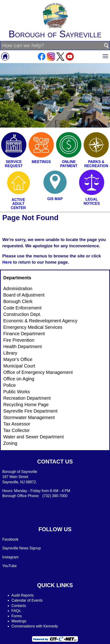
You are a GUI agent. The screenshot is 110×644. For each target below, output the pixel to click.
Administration (18, 288)
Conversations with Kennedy (35, 626)
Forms (17, 616)
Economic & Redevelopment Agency (40, 321)
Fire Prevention (19, 340)
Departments (17, 278)
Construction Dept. (22, 314)
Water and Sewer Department (33, 437)
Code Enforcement (22, 308)
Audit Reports (23, 595)
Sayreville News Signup (22, 548)
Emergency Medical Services (33, 327)
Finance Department (24, 334)
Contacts (19, 606)
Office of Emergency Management (38, 372)
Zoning (10, 443)
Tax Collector (16, 430)
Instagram (10, 557)
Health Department (22, 347)
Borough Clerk (18, 301)
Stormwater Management (29, 417)
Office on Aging (19, 379)
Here (7, 262)
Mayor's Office (18, 359)
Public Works (16, 392)
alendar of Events (29, 600)
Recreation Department (27, 398)
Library (10, 353)
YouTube (10, 566)
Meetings (19, 621)
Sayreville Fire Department (30, 411)
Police (9, 385)
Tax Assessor (17, 424)
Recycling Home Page (26, 405)
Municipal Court (19, 366)
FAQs (16, 611)
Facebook (10, 539)
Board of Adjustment (24, 295)
